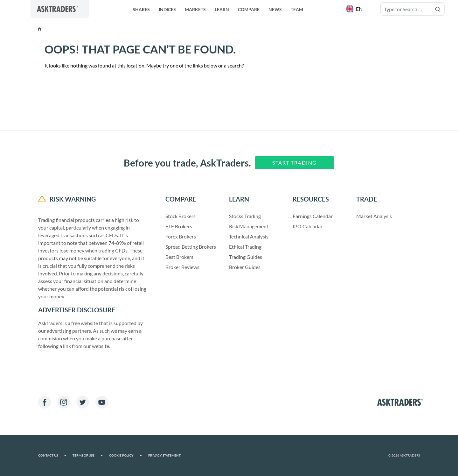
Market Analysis (374, 216)
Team (297, 9)
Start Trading (295, 163)
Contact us (52, 455)
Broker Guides (245, 267)
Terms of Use (88, 455)
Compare (249, 9)
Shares (141, 9)
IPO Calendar (308, 226)
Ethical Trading (245, 247)
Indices (167, 9)
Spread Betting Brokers (191, 247)
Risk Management (249, 226)
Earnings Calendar (313, 216)
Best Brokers (179, 257)
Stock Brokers (180, 216)
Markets (195, 9)
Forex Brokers (181, 236)
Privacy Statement (164, 455)
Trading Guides (246, 257)
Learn (222, 9)
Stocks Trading (245, 216)
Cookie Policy (125, 455)
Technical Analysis (249, 236)
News (275, 9)
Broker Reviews (182, 267)
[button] (355, 9)
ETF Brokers (179, 226)
